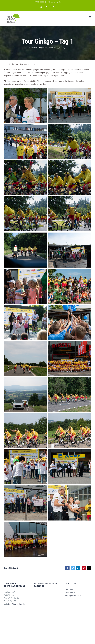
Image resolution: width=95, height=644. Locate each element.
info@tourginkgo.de (16, 604)
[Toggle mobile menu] (90, 17)
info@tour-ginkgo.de (54, 2)
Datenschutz (70, 592)
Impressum (69, 589)
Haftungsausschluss (73, 595)
